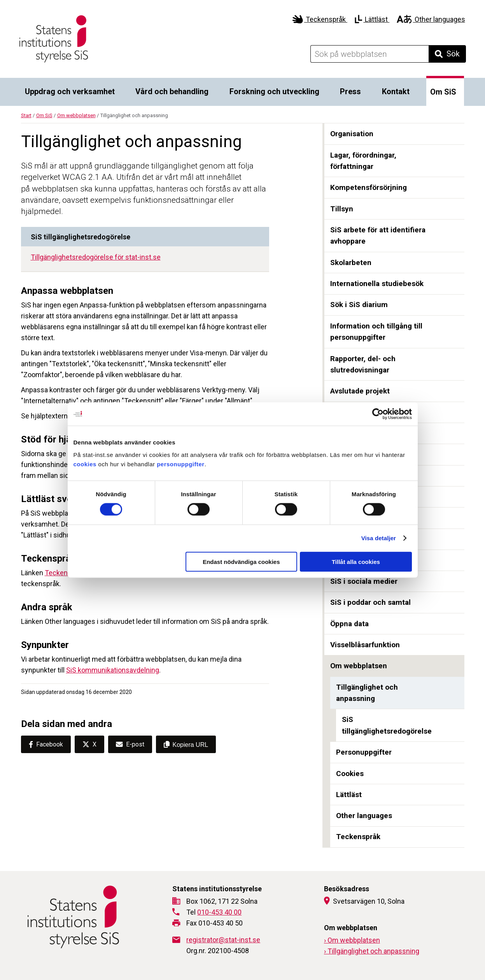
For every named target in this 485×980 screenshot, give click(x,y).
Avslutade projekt (360, 391)
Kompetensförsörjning (369, 187)
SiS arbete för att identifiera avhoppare (378, 236)
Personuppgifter (364, 752)
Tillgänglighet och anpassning (367, 693)
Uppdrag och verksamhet (70, 91)
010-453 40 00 (219, 912)
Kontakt (396, 91)
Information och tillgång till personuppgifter (376, 332)
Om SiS (443, 92)
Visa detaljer (379, 538)
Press (350, 91)
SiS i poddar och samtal (370, 602)
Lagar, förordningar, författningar (363, 161)
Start (26, 115)
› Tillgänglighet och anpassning (372, 951)
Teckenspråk (320, 19)
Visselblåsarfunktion (365, 645)
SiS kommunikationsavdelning (113, 670)
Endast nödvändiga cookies (241, 561)
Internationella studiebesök (377, 284)
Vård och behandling (172, 91)
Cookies (350, 774)
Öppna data (349, 624)
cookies (85, 464)
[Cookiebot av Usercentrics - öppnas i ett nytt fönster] (378, 414)
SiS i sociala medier (364, 581)
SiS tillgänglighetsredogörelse (387, 725)
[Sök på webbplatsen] (369, 54)
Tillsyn (342, 209)
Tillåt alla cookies (356, 561)
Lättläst (372, 19)
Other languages (431, 19)
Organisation (352, 134)
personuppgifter (181, 464)
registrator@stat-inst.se (223, 940)
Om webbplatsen (76, 115)
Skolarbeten (351, 263)
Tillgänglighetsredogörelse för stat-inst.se (96, 257)
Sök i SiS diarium (359, 305)
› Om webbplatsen (352, 940)
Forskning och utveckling (274, 91)
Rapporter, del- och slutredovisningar (363, 364)
